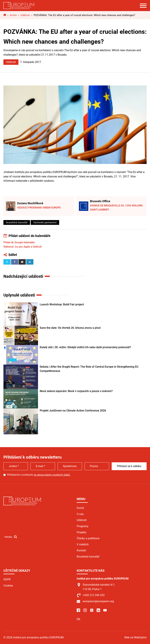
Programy (83, 526)
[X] (7, 262)
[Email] (22, 262)
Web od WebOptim (135, 637)
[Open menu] (143, 6)
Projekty (82, 532)
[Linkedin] (30, 262)
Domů (80, 508)
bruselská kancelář (17, 222)
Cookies (8, 586)
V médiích (83, 544)
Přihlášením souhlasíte (39, 475)
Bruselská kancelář (88, 557)
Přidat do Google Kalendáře (19, 242)
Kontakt (81, 550)
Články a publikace (88, 538)
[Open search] (11, 537)
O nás (80, 514)
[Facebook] (15, 262)
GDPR (7, 579)
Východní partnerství (45, 222)
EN (78, 619)
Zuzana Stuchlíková (30, 203)
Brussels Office (100, 201)
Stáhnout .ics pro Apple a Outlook (23, 247)
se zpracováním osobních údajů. (52, 475)
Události (11, 62)
